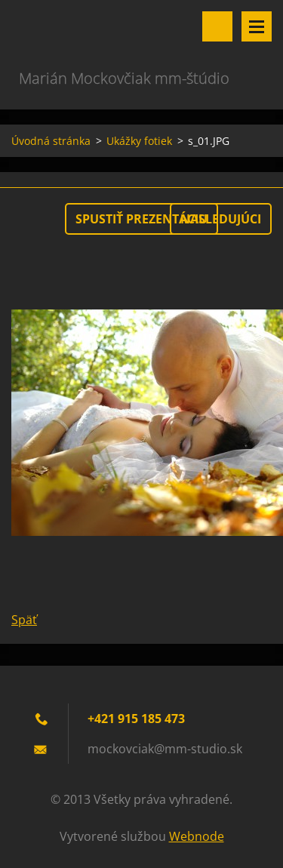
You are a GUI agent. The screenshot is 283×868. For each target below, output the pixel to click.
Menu (257, 26)
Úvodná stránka (51, 141)
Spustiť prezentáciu (141, 219)
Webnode (197, 836)
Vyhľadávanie (217, 26)
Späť (24, 620)
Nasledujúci (221, 219)
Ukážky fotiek (139, 141)
